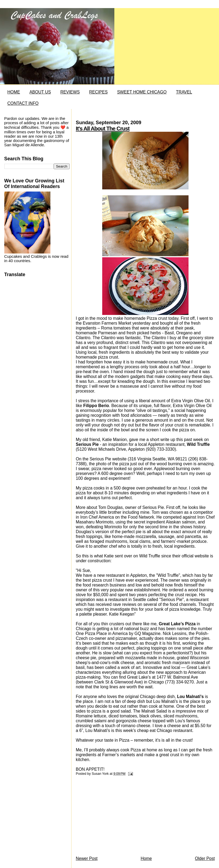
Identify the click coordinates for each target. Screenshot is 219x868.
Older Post (205, 858)
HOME (14, 92)
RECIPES (98, 92)
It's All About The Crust (103, 129)
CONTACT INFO (23, 103)
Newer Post (87, 858)
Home (146, 858)
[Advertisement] (116, 817)
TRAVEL (184, 92)
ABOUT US (40, 92)
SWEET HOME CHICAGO (142, 92)
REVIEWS (70, 92)
